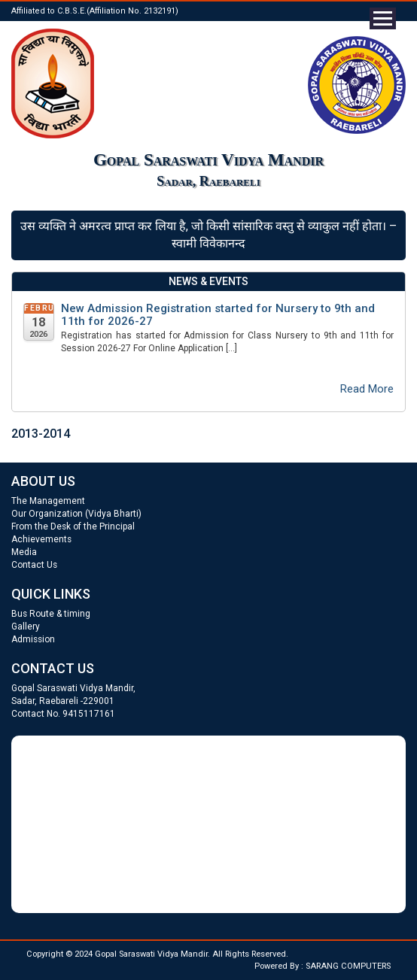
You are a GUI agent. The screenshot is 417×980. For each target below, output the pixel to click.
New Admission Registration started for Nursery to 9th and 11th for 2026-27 (218, 315)
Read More (367, 389)
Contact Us (34, 565)
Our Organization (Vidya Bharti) (76, 514)
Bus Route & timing (51, 614)
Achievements (41, 539)
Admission (33, 639)
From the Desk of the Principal (73, 526)
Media (24, 552)
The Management (48, 501)
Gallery (26, 627)
